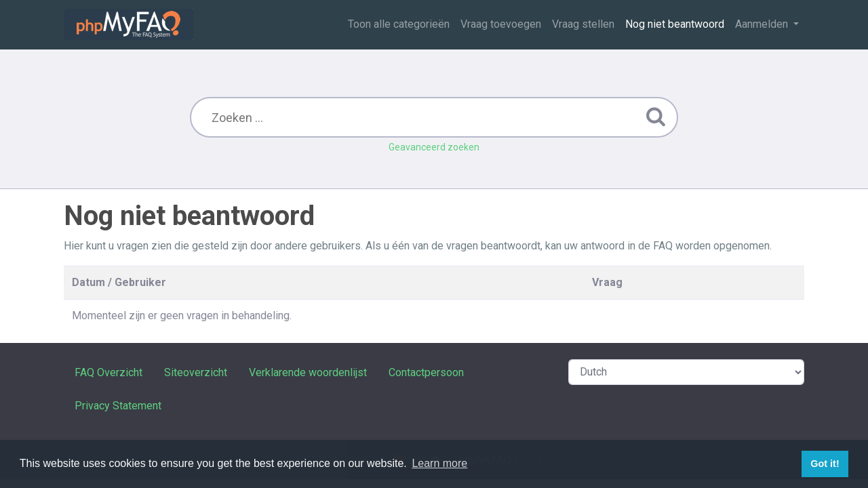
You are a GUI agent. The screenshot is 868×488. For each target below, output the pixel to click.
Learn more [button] (439, 463)
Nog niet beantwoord (675, 24)
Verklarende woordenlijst (308, 372)
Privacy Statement (118, 406)
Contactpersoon (426, 372)
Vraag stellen (583, 24)
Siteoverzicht (196, 372)
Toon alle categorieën (399, 24)
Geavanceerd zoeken (434, 147)
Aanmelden (763, 24)
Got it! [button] (825, 464)
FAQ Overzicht (108, 372)
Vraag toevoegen (501, 24)
